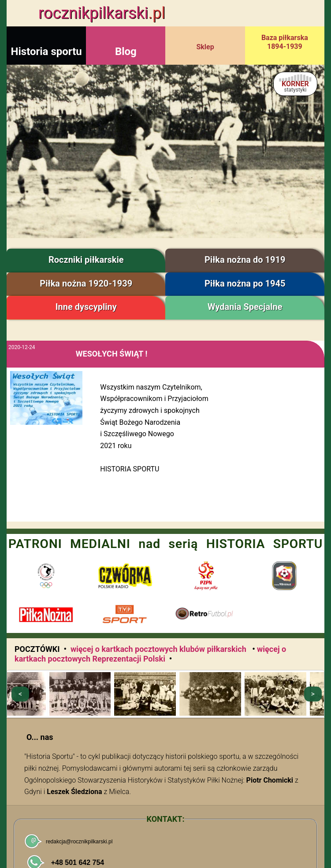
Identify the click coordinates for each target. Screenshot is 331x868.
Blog (126, 51)
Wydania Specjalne (245, 307)
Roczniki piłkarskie (86, 260)
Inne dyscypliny (86, 307)
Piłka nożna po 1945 (245, 283)
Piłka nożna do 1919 (245, 260)
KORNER (295, 86)
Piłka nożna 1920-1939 (86, 283)
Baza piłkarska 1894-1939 (285, 42)
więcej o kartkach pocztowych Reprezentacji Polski (150, 654)
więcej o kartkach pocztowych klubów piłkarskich (159, 649)
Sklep (205, 47)
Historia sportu (46, 51)
